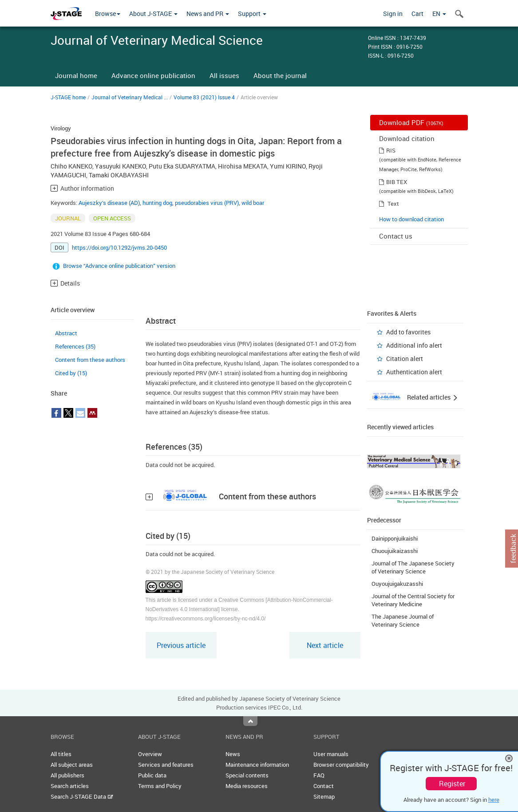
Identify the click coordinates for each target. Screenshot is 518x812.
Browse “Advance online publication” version (119, 266)
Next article (325, 645)
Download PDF (411, 122)
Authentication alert (414, 372)
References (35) (75, 346)
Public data (152, 775)
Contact (324, 786)
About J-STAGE (153, 14)
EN (439, 14)
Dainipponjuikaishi (395, 538)
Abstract (66, 333)
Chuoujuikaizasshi (395, 551)
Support (252, 14)
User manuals (331, 754)
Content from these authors (90, 360)
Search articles (70, 786)
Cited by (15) (71, 373)
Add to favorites (408, 332)
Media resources (247, 786)
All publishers (67, 775)
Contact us (396, 236)
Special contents (247, 775)
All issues (224, 75)
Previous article (181, 645)
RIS (391, 150)
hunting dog (157, 203)
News (233, 754)
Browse (108, 14)
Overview (150, 754)
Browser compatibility (341, 765)
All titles (61, 754)
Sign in (393, 14)
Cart (417, 14)
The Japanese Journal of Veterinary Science (403, 620)
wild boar (253, 203)
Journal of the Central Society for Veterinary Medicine (413, 600)
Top (250, 721)
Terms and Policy (160, 786)
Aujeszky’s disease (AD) (109, 203)
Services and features (166, 765)
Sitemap (324, 796)
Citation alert (405, 359)
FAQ (319, 775)
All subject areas (72, 765)
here (494, 800)
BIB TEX (397, 182)
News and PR (208, 14)
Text (393, 204)
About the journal (280, 75)
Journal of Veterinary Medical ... (130, 97)
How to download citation (411, 219)
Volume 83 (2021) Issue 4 (204, 97)
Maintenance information (257, 765)
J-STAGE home (68, 97)
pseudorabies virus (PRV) (207, 203)
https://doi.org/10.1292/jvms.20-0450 (119, 247)
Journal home (76, 75)
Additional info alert (414, 345)
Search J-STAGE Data (82, 796)
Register (452, 784)
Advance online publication (153, 75)
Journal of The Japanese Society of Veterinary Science (413, 567)
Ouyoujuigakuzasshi (397, 584)
